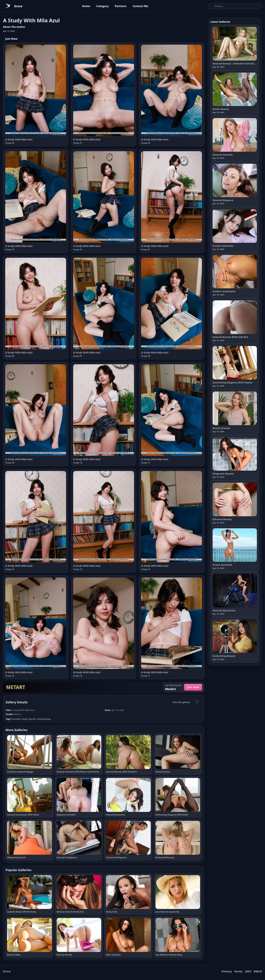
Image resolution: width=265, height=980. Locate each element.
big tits (32, 719)
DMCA (258, 971)
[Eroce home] (13, 6)
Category (102, 6)
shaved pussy (44, 719)
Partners (121, 6)
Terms (238, 971)
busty (25, 719)
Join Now (11, 39)
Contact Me (141, 6)
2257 (248, 971)
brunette (16, 719)
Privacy (227, 971)
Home (86, 6)
